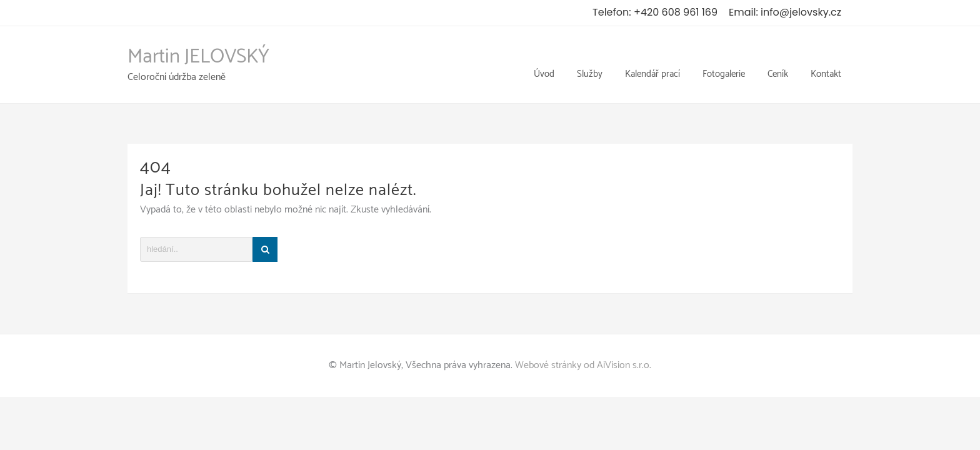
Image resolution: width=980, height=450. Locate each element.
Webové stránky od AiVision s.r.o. (583, 349)
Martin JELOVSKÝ (198, 49)
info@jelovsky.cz (801, 12)
